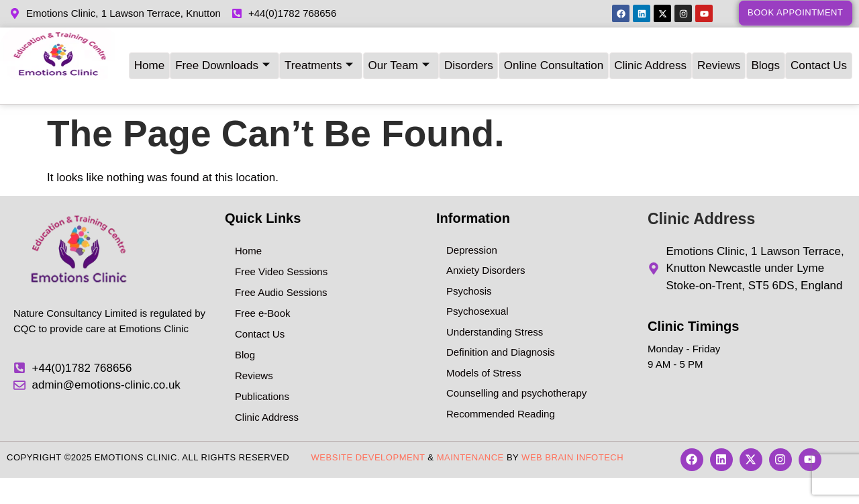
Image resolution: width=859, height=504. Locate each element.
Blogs (767, 56)
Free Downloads (222, 56)
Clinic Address (651, 56)
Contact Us (820, 56)
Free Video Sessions (281, 252)
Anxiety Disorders (486, 251)
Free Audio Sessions (281, 273)
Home (148, 56)
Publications (262, 377)
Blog (245, 335)
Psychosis (469, 271)
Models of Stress (484, 353)
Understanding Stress (495, 312)
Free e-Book (263, 294)
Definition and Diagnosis (501, 333)
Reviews (719, 56)
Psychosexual (477, 292)
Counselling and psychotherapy (516, 373)
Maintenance (470, 438)
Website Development (368, 438)
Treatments (318, 56)
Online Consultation (554, 56)
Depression (472, 231)
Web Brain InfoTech (572, 438)
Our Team (398, 56)
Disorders (469, 56)
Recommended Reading (501, 394)
